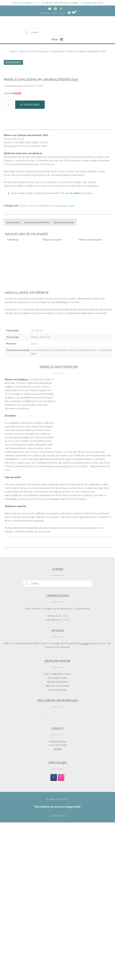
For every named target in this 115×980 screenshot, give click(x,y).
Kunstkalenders (58, 51)
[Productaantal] (9, 262)
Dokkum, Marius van (41, 494)
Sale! (72, 363)
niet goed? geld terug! (93, 3)
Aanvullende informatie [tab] (37, 380)
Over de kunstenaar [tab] (64, 380)
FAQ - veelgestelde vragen (57, 831)
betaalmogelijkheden (58, 839)
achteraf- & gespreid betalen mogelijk (61, 3)
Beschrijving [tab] (13, 380)
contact (85, 801)
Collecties (14, 51)
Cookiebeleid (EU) (58, 973)
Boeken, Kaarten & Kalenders (34, 51)
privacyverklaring (58, 847)
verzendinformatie (57, 835)
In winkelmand (30, 262)
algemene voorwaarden (57, 843)
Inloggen (44, 13)
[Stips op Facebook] (54, 935)
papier (34, 501)
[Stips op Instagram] (61, 935)
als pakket (75, 351)
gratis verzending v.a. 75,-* (27, 3)
